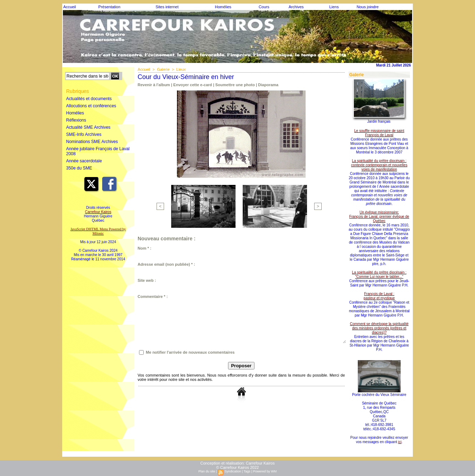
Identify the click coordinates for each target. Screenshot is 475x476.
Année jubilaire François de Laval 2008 (98, 151)
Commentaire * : (153, 296)
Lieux (181, 69)
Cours (264, 7)
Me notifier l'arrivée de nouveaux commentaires (190, 352)
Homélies (223, 7)
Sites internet (167, 7)
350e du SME (79, 168)
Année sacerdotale (84, 161)
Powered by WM (265, 471)
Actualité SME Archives (88, 127)
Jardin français (379, 121)
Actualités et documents (89, 99)
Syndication (233, 471)
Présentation (109, 7)
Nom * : (145, 248)
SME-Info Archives (84, 134)
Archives (296, 7)
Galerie (163, 69)
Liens (334, 7)
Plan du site (207, 471)
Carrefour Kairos (260, 463)
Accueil (70, 7)
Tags (247, 471)
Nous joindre (368, 7)
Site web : (147, 280)
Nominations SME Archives (92, 142)
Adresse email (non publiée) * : (166, 264)
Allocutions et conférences (91, 106)
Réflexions (76, 120)
